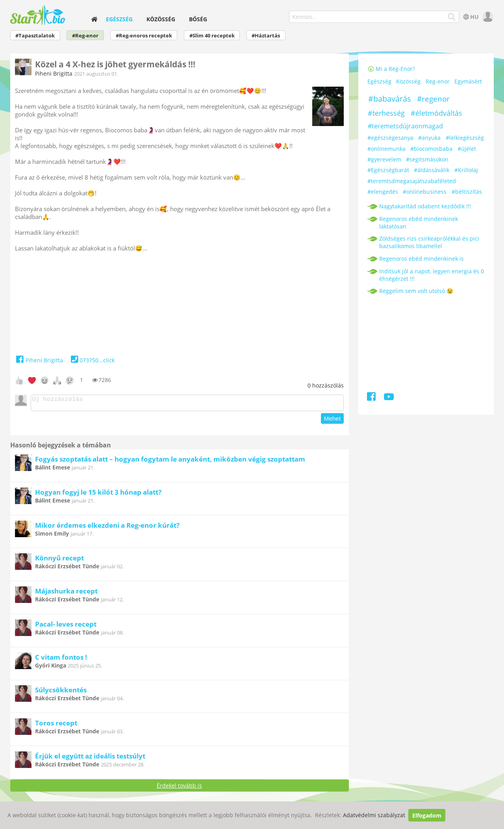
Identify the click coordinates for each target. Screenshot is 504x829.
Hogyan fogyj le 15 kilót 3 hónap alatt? (98, 494)
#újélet (467, 149)
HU (470, 17)
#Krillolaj (466, 170)
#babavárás (390, 99)
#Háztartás (266, 36)
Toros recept (56, 725)
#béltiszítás (467, 192)
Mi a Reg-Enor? (391, 69)
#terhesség (386, 113)
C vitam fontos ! (61, 659)
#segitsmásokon (427, 159)
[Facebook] (372, 398)
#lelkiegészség (465, 138)
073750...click (92, 360)
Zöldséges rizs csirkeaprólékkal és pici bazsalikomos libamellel (429, 242)
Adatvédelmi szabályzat (374, 815)
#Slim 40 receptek (212, 36)
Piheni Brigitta (54, 73)
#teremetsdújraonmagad (405, 126)
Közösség (161, 19)
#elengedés (383, 192)
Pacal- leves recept (66, 626)
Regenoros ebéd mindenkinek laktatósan (419, 223)
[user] (487, 17)
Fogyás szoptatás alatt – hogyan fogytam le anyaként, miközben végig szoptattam (170, 461)
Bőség (198, 19)
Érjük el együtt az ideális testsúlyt (90, 758)
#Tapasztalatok (35, 36)
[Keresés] (452, 17)
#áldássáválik (432, 170)
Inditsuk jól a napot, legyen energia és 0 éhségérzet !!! (432, 275)
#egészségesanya (390, 138)
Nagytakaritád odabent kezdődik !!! (425, 206)
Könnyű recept (59, 560)
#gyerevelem (384, 159)
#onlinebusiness (425, 192)
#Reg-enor (85, 36)
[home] (94, 19)
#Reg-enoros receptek (144, 36)
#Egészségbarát (388, 170)
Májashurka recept (66, 593)
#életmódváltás (436, 113)
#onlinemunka (386, 149)
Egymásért (468, 82)
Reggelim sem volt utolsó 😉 (416, 291)
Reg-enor (438, 82)
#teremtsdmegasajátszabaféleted (412, 181)
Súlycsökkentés (61, 692)
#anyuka (429, 138)
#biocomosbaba (431, 149)
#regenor (433, 99)
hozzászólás (326, 385)
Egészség (119, 19)
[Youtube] (389, 398)
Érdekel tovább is (179, 788)
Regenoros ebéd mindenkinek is (422, 259)
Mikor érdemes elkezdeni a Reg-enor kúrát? (107, 528)
